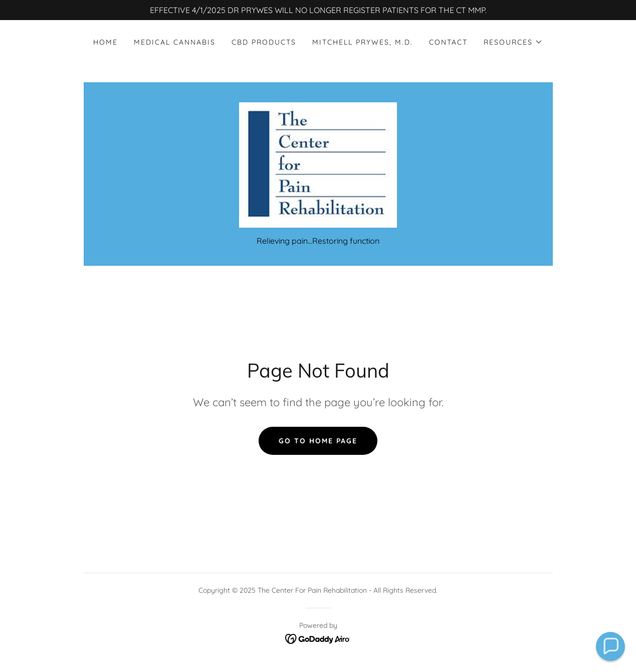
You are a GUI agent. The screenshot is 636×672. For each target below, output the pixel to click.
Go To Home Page (318, 441)
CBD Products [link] (264, 42)
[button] (513, 42)
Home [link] (105, 42)
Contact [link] (448, 42)
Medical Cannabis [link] (175, 42)
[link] (318, 164)
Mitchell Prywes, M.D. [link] (363, 42)
